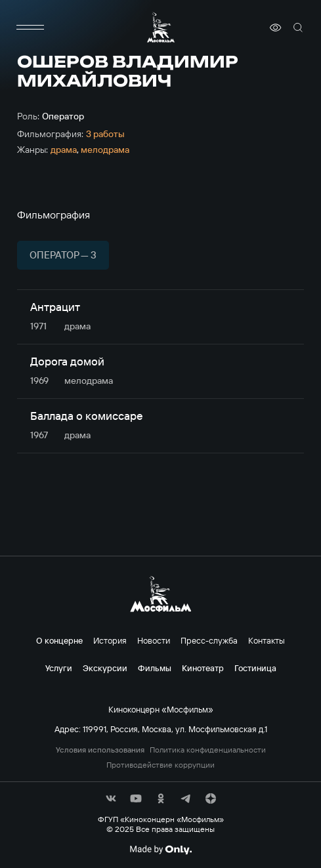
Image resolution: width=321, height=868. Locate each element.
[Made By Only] (160, 850)
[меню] (30, 28)
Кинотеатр (203, 668)
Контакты (267, 640)
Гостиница (255, 668)
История (110, 640)
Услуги (59, 668)
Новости (154, 640)
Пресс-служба (209, 640)
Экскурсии (105, 668)
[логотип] (161, 27)
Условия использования (100, 750)
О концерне (59, 640)
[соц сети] (111, 798)
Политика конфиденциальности (208, 750)
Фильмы (155, 668)
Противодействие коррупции (160, 765)
